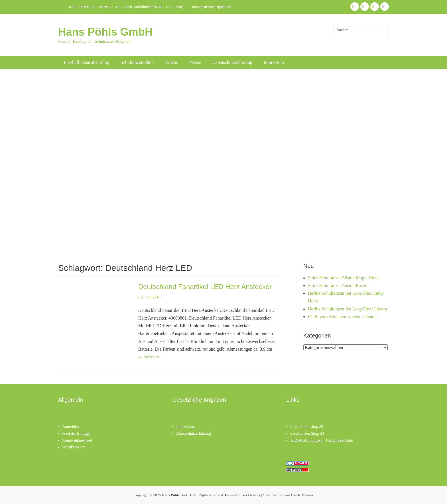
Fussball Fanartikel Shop (87, 62)
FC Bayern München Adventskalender (343, 317)
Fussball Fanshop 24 (307, 427)
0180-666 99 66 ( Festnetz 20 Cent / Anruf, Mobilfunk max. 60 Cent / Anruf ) (125, 7)
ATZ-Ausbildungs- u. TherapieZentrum (322, 440)
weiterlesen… (151, 357)
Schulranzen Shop (137, 62)
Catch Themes (302, 495)
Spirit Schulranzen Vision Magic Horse (344, 278)
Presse (195, 62)
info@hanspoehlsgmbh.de (210, 7)
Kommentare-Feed (77, 440)
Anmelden (70, 427)
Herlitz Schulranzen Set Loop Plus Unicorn (348, 309)
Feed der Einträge (76, 433)
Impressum (274, 62)
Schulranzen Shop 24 (307, 433)
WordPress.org (74, 447)
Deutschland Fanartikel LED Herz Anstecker (205, 287)
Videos (171, 62)
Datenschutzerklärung (232, 62)
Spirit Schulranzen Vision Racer (337, 285)
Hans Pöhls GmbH (105, 32)
